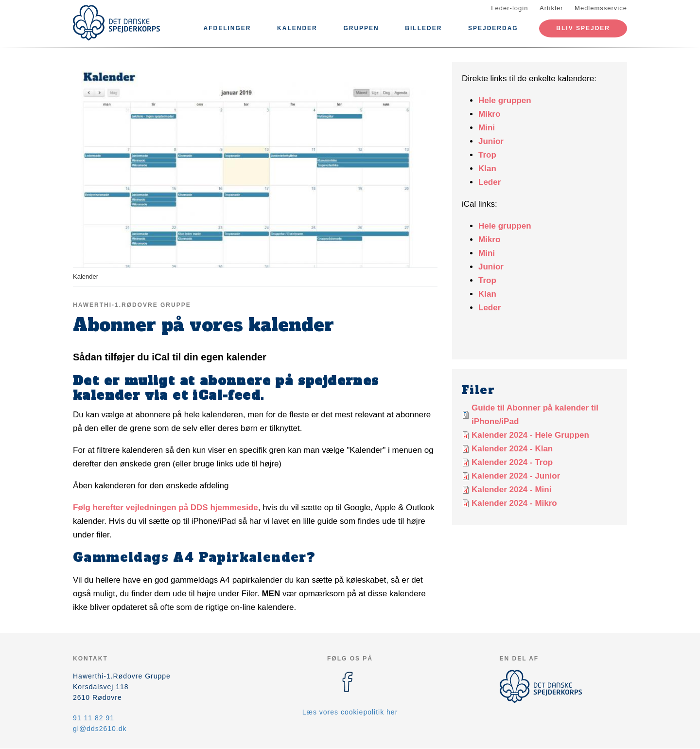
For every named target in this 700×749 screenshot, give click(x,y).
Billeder (423, 28)
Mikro (489, 114)
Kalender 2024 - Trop (512, 462)
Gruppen (361, 28)
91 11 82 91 (94, 718)
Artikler (551, 8)
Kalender (297, 28)
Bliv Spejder (583, 28)
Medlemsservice (601, 8)
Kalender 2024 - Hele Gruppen (530, 435)
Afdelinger (227, 28)
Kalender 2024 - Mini (511, 490)
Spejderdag (493, 28)
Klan (487, 169)
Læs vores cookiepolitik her (350, 712)
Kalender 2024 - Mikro (514, 503)
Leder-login (509, 8)
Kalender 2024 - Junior (516, 476)
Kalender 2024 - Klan (512, 449)
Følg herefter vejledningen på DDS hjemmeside (166, 508)
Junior (491, 141)
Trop (487, 155)
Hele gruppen (505, 100)
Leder (490, 182)
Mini (487, 128)
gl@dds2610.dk (100, 729)
